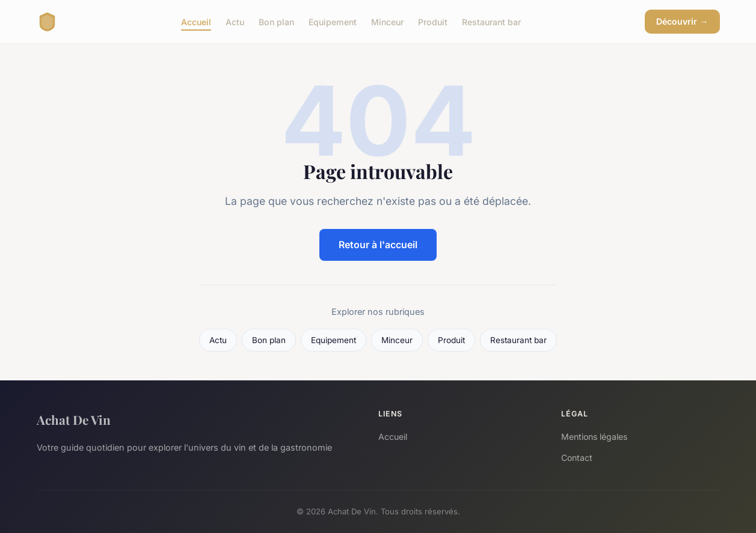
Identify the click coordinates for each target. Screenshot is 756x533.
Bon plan (276, 21)
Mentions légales (594, 437)
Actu (235, 21)
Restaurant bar (491, 21)
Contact (577, 458)
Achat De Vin (74, 419)
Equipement (333, 21)
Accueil (196, 21)
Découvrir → (682, 21)
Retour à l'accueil (378, 245)
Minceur (387, 21)
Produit (433, 21)
